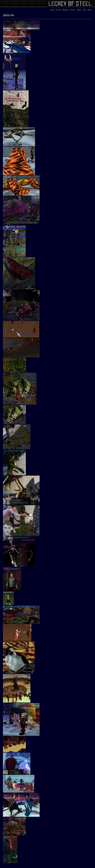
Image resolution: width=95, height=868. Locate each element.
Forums (73, 10)
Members (66, 10)
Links (84, 10)
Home (52, 10)
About (89, 10)
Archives (58, 10)
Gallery (79, 10)
